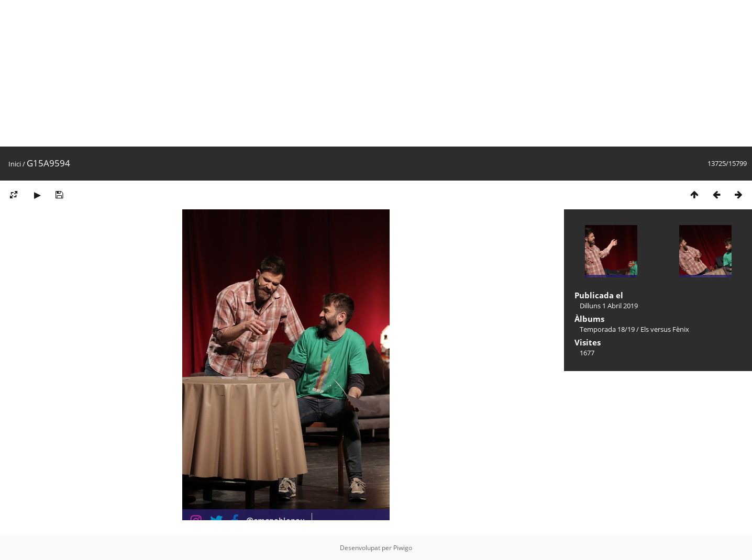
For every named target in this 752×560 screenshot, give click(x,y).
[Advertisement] (314, 73)
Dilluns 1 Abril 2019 (609, 306)
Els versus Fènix (665, 329)
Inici (15, 164)
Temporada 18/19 (607, 329)
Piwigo (403, 548)
